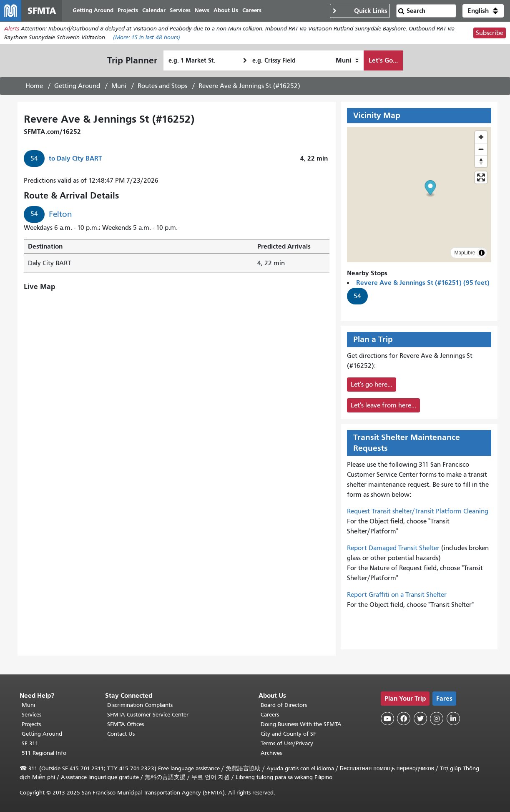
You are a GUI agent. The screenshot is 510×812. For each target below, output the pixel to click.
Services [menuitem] (184, 11)
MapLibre (465, 255)
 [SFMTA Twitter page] (420, 719)
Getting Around (77, 88)
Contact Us (121, 734)
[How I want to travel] (347, 63)
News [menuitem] (206, 11)
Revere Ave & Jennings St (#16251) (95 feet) (423, 285)
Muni (119, 88)
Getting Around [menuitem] (97, 11)
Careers (270, 715)
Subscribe (490, 35)
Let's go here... (372, 387)
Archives (271, 753)
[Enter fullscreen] (481, 180)
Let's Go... (383, 62)
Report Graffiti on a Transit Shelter (397, 597)
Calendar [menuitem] (158, 11)
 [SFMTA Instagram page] (437, 719)
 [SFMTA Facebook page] (404, 719)
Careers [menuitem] (256, 11)
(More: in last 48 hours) (147, 39)
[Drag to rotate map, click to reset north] (481, 163)
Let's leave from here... (383, 407)
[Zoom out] (481, 151)
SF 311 (30, 743)
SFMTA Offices (126, 724)
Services (31, 715)
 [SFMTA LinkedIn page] (453, 719)
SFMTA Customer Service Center (148, 715)
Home (34, 88)
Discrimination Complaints (140, 705)
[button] (483, 12)
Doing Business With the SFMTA (301, 724)
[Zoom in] (481, 139)
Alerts (12, 31)
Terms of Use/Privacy (287, 743)
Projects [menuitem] (132, 11)
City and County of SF (288, 734)
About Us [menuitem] (230, 11)
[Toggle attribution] (482, 255)
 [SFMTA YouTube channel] (387, 719)
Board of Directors (284, 705)
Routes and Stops (162, 88)
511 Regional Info (44, 753)
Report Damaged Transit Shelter (393, 550)
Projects (31, 724)
